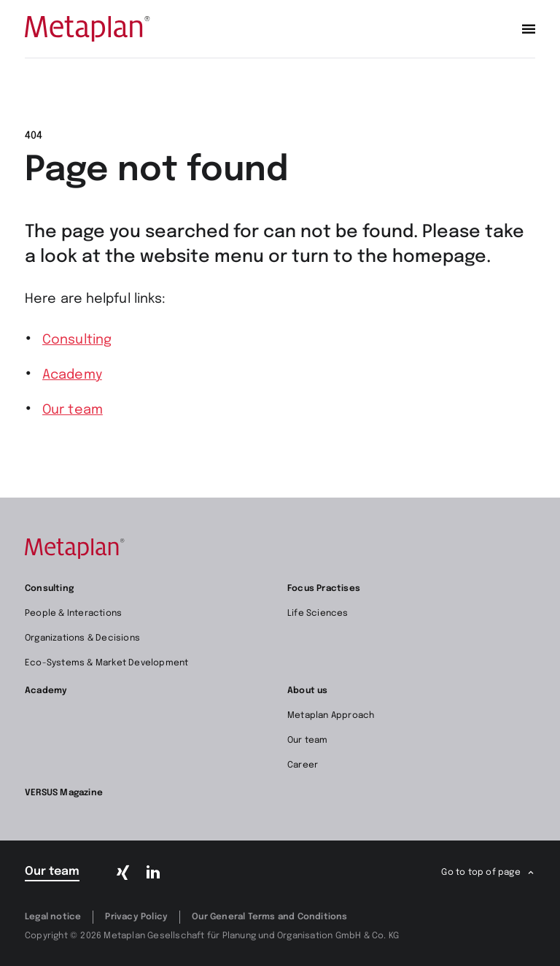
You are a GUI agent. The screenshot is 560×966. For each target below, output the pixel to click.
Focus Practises (324, 589)
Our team (73, 410)
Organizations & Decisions (82, 638)
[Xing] (123, 873)
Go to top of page (481, 873)
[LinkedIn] (152, 873)
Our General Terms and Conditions (269, 917)
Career (303, 765)
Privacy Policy (136, 917)
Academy (72, 375)
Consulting (77, 340)
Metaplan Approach (331, 716)
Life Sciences (318, 614)
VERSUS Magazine (64, 793)
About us (308, 691)
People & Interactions (73, 614)
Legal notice (53, 917)
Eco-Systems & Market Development (106, 663)
